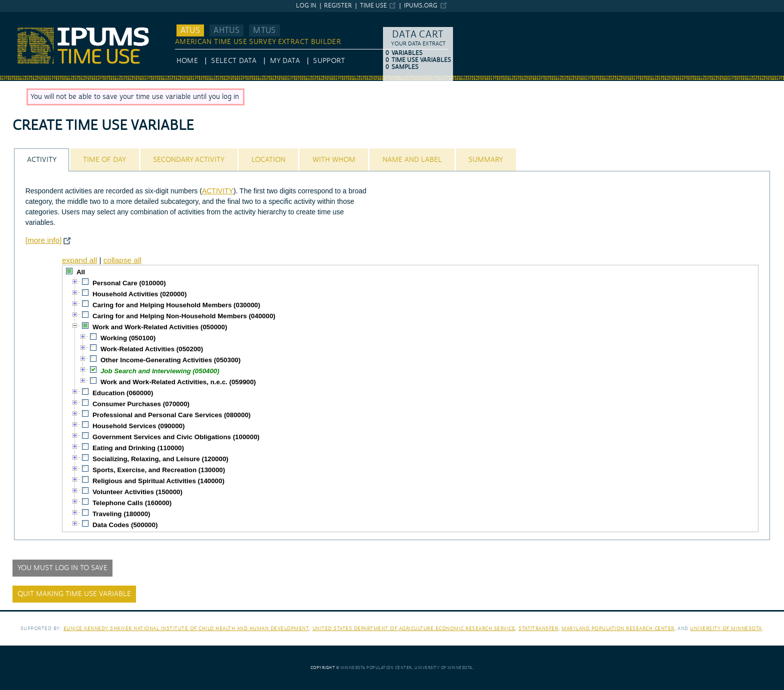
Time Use (373, 6)
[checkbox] (69, 271)
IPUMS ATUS (20, 16)
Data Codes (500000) (125, 525)
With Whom (334, 160)
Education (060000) (123, 393)
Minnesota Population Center (376, 668)
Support (329, 61)
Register (338, 6)
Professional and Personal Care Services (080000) (171, 415)
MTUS (264, 30)
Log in (306, 6)
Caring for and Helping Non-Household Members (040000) (184, 316)
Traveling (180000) (121, 514)
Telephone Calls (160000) (132, 503)
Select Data (234, 61)
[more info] (44, 240)
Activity (42, 160)
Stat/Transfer (538, 628)
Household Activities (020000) (139, 294)
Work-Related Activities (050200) (152, 349)
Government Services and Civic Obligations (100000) (176, 437)
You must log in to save (62, 568)
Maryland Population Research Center (618, 628)
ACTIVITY (218, 191)
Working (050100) (128, 338)
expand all (79, 260)
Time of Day (104, 160)
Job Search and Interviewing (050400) (160, 371)
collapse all (122, 260)
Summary (486, 160)
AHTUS (226, 30)
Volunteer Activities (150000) (137, 492)
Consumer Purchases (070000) (141, 404)
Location (268, 160)
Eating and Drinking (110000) (138, 448)
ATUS (190, 30)
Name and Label (412, 160)
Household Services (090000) (138, 426)
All (81, 272)
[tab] (41, 160)
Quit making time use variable (74, 594)
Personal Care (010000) (129, 283)
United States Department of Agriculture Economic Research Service (414, 628)
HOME (187, 61)
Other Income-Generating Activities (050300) (170, 360)
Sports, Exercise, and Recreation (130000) (159, 470)
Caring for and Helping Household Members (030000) (176, 305)
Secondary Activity (189, 160)
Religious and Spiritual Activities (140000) (158, 481)
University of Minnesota (726, 628)
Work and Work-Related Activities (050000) (160, 327)
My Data (285, 61)
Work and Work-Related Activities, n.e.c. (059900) (178, 382)
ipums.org (421, 6)
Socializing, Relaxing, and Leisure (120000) (160, 459)
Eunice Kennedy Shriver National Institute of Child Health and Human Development (186, 628)
